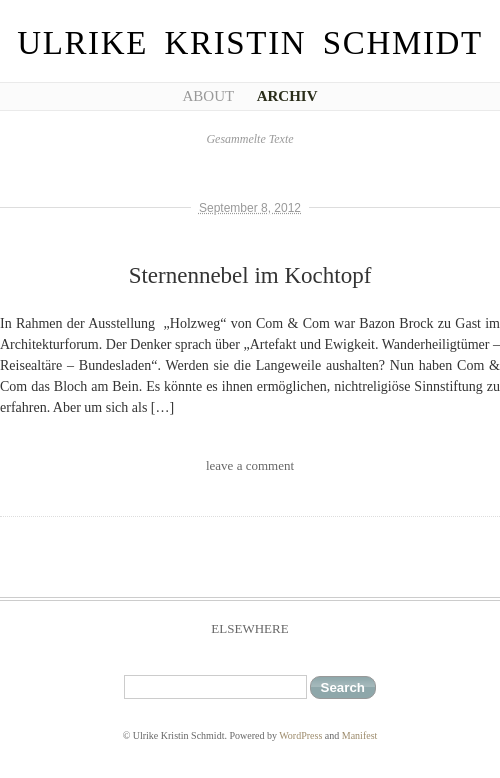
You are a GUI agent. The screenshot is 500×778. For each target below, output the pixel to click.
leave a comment (250, 465)
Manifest (360, 735)
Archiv (287, 96)
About (208, 96)
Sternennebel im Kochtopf (250, 275)
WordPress (300, 735)
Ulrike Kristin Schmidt (250, 43)
